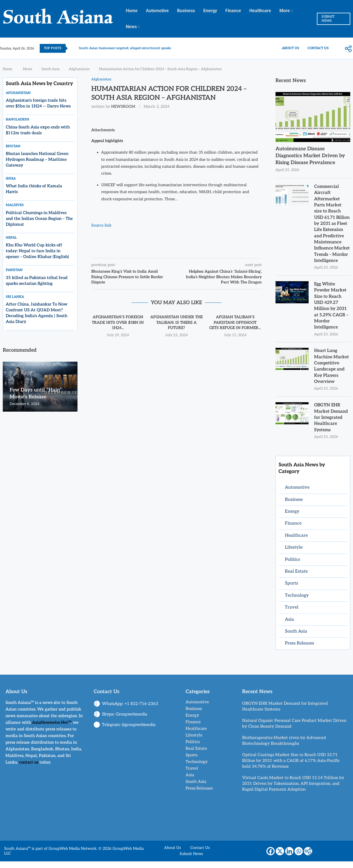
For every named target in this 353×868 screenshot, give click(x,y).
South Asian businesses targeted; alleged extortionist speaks (125, 48)
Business (186, 11)
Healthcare (260, 11)
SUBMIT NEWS (328, 19)
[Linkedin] (289, 858)
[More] (348, 49)
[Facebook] (271, 858)
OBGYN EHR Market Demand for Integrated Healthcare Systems (331, 424)
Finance (233, 11)
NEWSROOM (123, 106)
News (131, 27)
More (285, 11)
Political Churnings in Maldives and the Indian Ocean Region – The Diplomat (39, 219)
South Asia (51, 69)
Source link (101, 225)
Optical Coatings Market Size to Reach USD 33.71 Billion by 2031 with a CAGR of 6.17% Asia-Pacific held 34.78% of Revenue (291, 767)
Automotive (157, 11)
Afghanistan (79, 69)
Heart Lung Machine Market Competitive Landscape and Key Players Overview (331, 373)
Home (132, 11)
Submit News (191, 861)
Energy (210, 11)
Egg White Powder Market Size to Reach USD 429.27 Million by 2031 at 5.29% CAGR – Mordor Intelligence (331, 312)
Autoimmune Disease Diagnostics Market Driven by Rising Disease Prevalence (310, 156)
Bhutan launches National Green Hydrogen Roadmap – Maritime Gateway (37, 159)
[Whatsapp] (299, 858)
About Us (291, 48)
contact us (29, 769)
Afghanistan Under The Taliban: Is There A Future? (176, 323)
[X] (280, 858)
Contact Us (318, 48)
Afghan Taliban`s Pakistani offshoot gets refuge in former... (235, 323)
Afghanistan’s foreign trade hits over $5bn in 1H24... (118, 323)
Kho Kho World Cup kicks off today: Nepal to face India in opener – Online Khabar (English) (37, 251)
